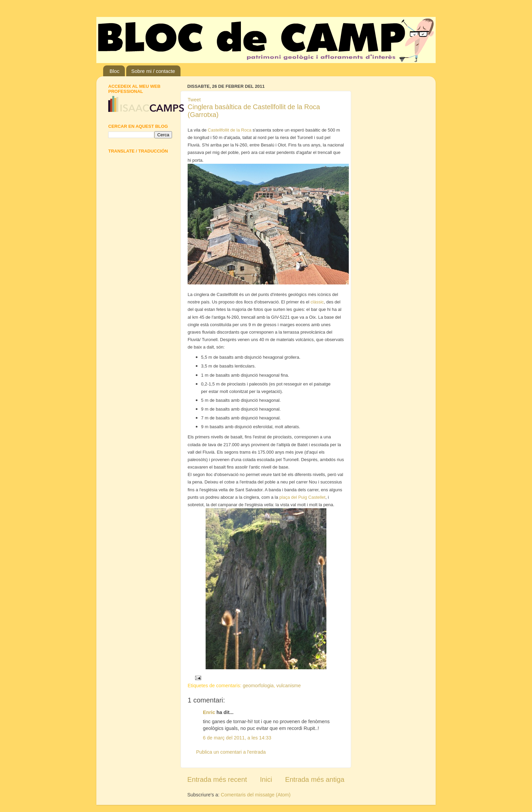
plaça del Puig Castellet (302, 497)
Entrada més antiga (315, 779)
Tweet (194, 100)
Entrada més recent (217, 779)
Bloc (115, 71)
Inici (266, 779)
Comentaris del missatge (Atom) (256, 795)
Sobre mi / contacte (153, 71)
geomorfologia (258, 686)
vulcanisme (289, 686)
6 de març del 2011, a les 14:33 (237, 738)
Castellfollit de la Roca (230, 130)
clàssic (317, 302)
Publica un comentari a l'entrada (231, 752)
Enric (209, 712)
